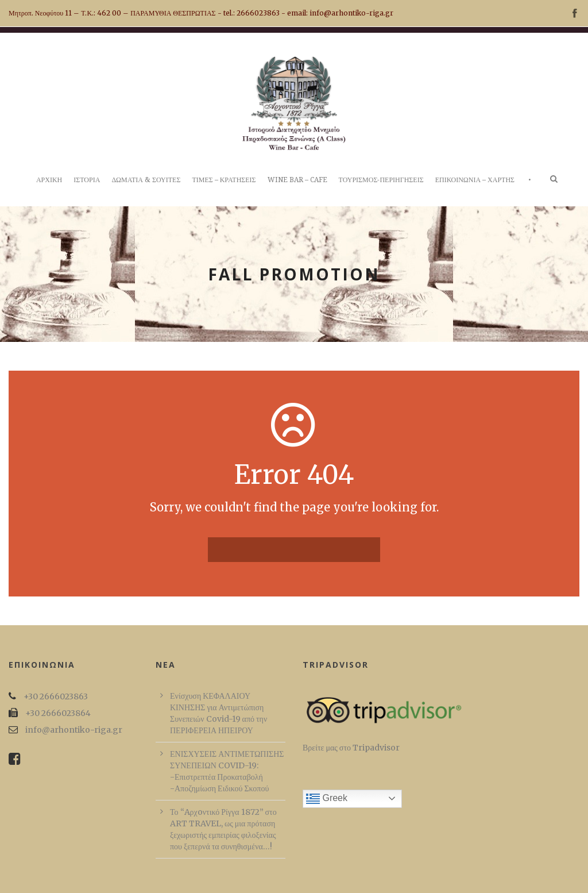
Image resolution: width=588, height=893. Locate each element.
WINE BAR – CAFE (297, 180)
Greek (327, 799)
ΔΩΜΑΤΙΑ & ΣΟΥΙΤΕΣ (146, 180)
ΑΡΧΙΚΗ (49, 180)
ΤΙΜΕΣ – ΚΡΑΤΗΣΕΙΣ (224, 180)
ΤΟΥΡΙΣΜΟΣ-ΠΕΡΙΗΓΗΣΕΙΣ (381, 180)
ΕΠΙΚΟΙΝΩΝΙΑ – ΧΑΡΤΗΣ (475, 180)
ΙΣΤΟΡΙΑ (87, 180)
